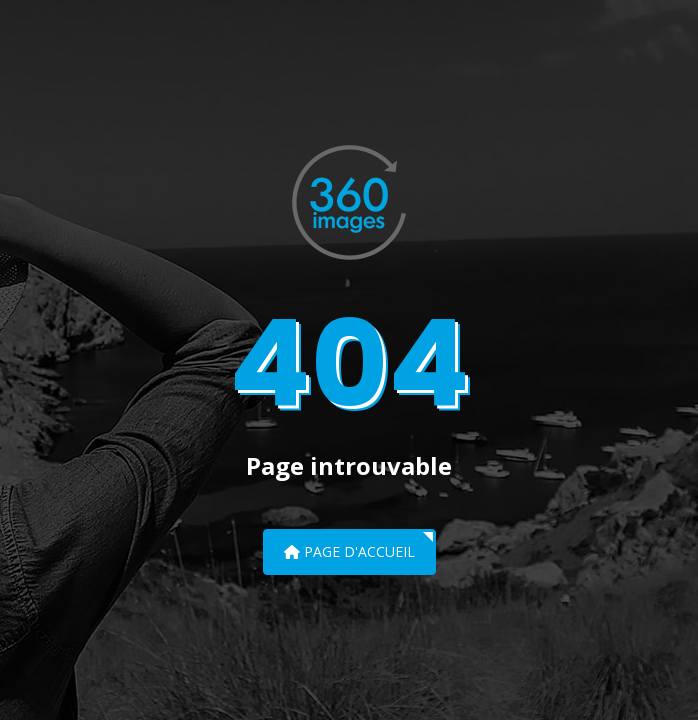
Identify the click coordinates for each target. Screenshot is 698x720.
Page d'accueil (349, 551)
